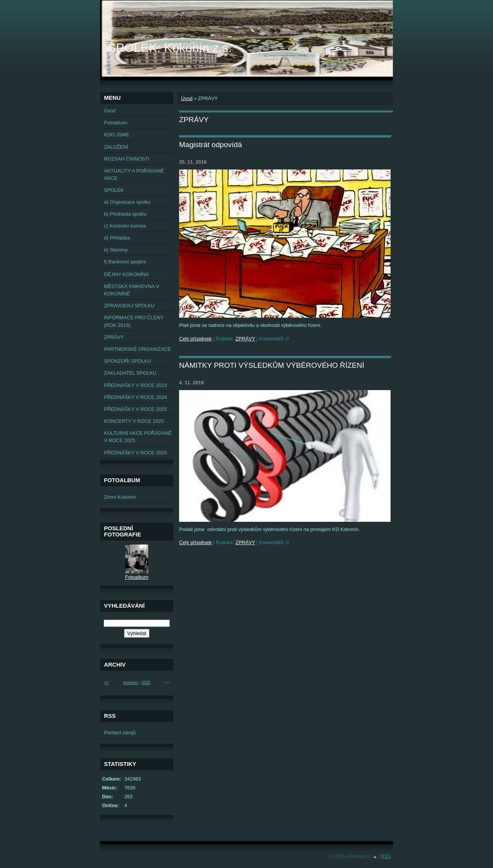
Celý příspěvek (195, 339)
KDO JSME (117, 135)
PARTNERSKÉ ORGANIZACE (138, 349)
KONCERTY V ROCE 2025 (134, 421)
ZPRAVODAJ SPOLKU (129, 306)
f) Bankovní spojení (125, 262)
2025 (146, 683)
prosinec (131, 683)
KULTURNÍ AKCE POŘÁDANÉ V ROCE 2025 (138, 437)
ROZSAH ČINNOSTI (127, 159)
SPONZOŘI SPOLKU (127, 361)
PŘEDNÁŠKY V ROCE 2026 (135, 453)
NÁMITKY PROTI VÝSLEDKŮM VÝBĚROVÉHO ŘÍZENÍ (272, 365)
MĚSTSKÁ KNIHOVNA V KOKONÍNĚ (132, 290)
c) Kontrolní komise (125, 226)
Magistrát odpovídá (210, 145)
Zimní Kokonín (120, 497)
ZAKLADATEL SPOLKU (130, 373)
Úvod (187, 98)
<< (107, 683)
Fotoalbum (116, 123)
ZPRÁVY (245, 339)
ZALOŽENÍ (116, 147)
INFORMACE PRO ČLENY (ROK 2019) (134, 321)
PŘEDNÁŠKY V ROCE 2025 (135, 409)
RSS (386, 856)
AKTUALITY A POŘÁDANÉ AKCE (134, 174)
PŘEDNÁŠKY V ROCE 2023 (135, 385)
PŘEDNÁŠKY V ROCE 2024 (135, 397)
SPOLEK (114, 190)
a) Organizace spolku (127, 202)
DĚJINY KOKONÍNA (126, 274)
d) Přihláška (117, 238)
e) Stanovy (116, 250)
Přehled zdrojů (120, 733)
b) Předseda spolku (125, 214)
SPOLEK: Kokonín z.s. (170, 48)
